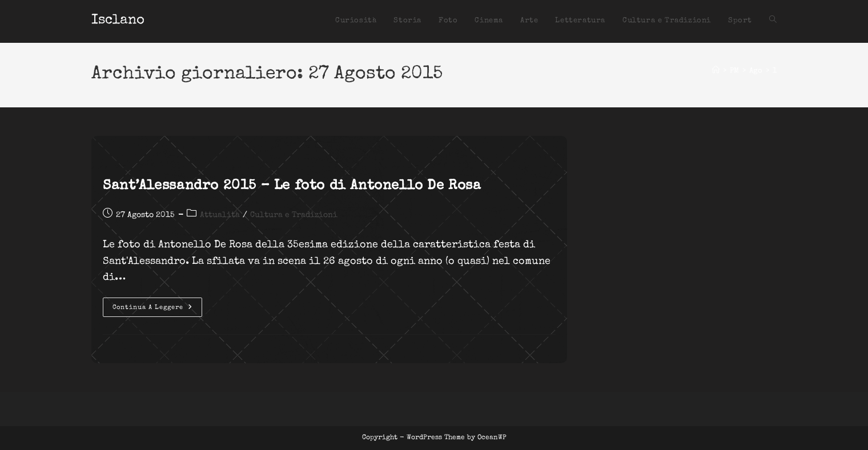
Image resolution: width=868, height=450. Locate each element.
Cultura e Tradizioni (294, 215)
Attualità (220, 215)
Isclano (118, 21)
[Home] (716, 71)
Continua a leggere (157, 310)
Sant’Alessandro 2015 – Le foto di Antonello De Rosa (292, 186)
